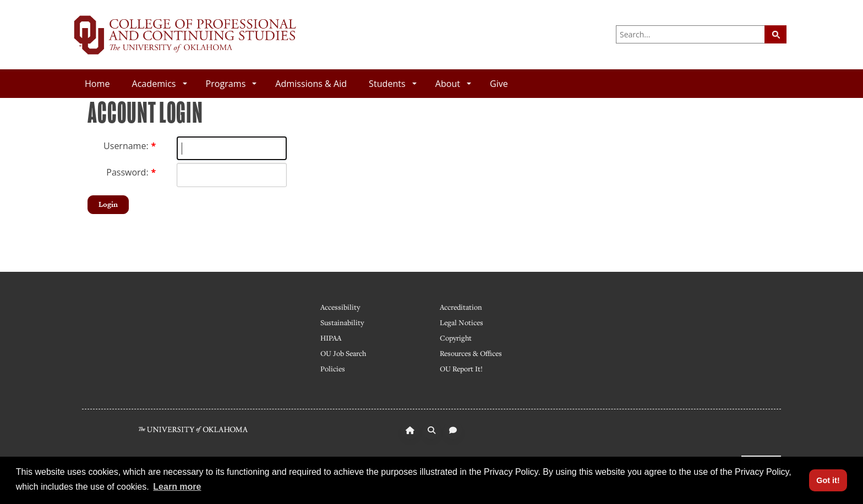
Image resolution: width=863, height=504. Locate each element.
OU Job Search (343, 353)
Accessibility (340, 307)
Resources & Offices (471, 353)
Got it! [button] (828, 480)
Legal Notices (461, 322)
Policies (333, 369)
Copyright (456, 338)
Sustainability (342, 322)
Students (393, 84)
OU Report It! (461, 369)
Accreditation (461, 307)
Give (499, 84)
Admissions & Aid (311, 84)
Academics (159, 84)
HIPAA (331, 338)
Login (108, 204)
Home (97, 84)
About (453, 84)
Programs (231, 84)
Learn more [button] (177, 487)
